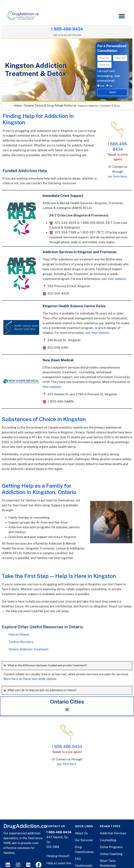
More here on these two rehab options (30, 679)
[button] (122, 16)
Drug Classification (84, 849)
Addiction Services (113, 833)
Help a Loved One (59, 863)
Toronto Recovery (21, 642)
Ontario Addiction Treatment (28, 649)
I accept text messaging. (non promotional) (109, 76)
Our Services (84, 840)
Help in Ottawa (19, 634)
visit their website (97, 333)
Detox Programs (111, 847)
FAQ (78, 859)
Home (18, 106)
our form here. (118, 176)
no (111, 86)
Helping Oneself (58, 856)
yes (102, 86)
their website (117, 279)
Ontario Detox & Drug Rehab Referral (50, 106)
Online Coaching (111, 854)
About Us (81, 833)
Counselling (108, 840)
